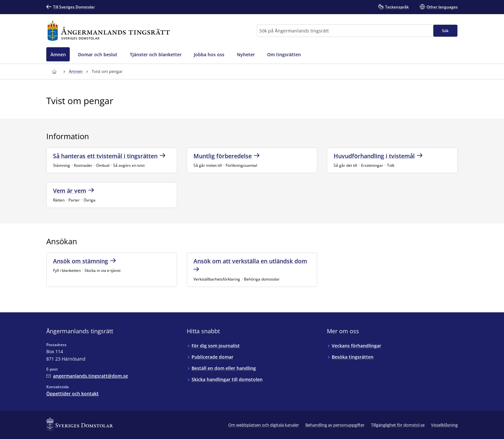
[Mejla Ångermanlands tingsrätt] (87, 376)
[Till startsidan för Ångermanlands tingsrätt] (108, 31)
